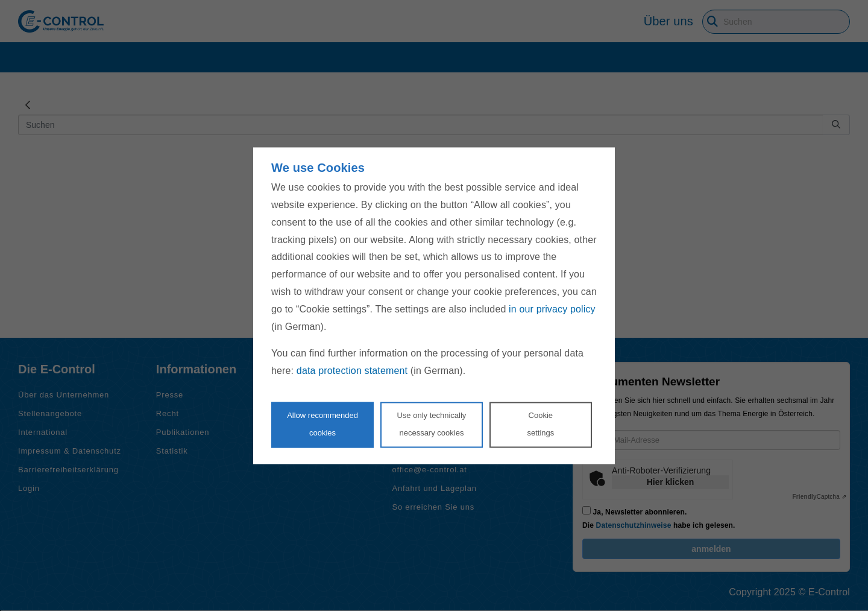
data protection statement (352, 371)
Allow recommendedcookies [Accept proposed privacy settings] (322, 424)
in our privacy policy (552, 309)
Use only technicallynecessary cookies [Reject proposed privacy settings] (431, 424)
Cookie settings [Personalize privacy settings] (540, 424)
